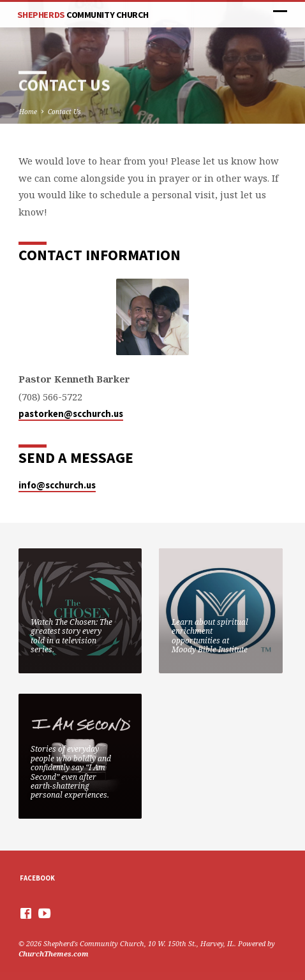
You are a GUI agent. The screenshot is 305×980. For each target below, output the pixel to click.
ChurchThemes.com (54, 954)
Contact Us (64, 112)
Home (28, 112)
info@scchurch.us (57, 485)
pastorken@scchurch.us (71, 414)
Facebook (37, 878)
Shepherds (83, 15)
